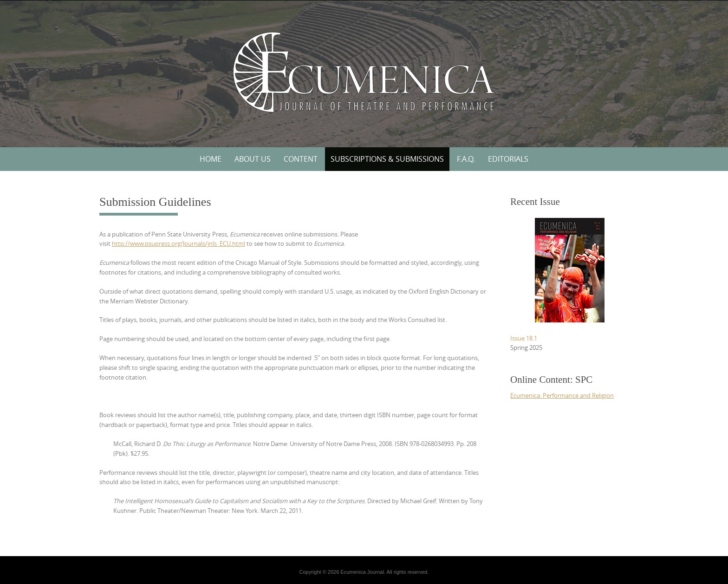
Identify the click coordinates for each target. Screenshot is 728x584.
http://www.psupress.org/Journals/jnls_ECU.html (179, 243)
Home (211, 159)
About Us (253, 159)
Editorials (508, 159)
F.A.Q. (466, 159)
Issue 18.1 (524, 338)
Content (301, 159)
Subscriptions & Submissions (387, 159)
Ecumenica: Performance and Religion (562, 395)
